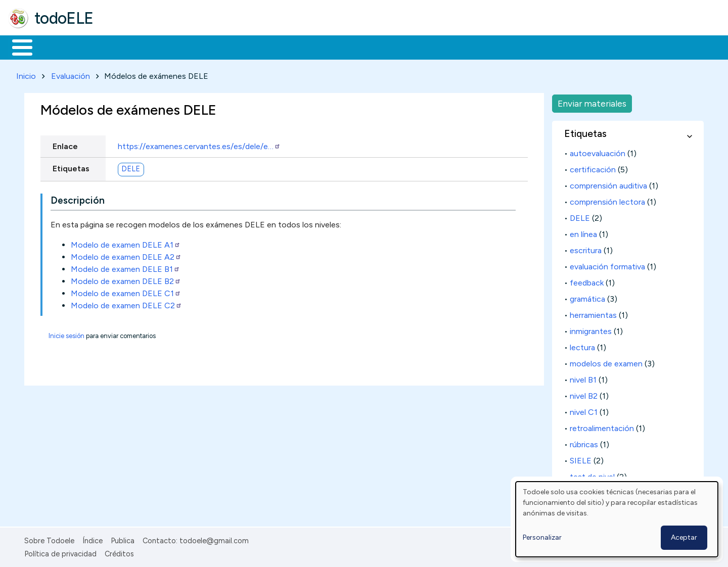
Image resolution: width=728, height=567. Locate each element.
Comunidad (370, 46)
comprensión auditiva (608, 184)
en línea (583, 232)
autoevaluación (598, 151)
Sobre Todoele (49, 539)
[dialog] (617, 519)
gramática (587, 297)
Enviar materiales (592, 101)
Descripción (78, 199)
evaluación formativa (607, 265)
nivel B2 (584, 394)
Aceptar (684, 537)
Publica (123, 539)
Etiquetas (71, 167)
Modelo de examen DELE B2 (126, 279)
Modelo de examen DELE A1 (126, 243)
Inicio (17, 46)
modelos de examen (606, 362)
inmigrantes (591, 329)
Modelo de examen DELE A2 (126, 255)
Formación (122, 46)
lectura (582, 345)
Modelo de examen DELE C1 (126, 291)
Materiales (57, 46)
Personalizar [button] (542, 537)
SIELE (581, 459)
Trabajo (182, 46)
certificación (593, 168)
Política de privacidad (60, 552)
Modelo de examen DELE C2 (126, 303)
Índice (93, 539)
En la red (239, 46)
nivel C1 (584, 410)
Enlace (65, 144)
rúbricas (584, 442)
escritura (586, 248)
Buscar (415, 46)
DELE (131, 167)
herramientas (593, 313)
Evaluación (71, 74)
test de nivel (592, 475)
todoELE (64, 18)
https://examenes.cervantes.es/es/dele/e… (199, 144)
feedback (587, 281)
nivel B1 (583, 378)
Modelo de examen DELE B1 (125, 267)
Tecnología (302, 46)
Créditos (119, 552)
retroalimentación (602, 426)
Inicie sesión (66, 334)
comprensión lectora (607, 200)
